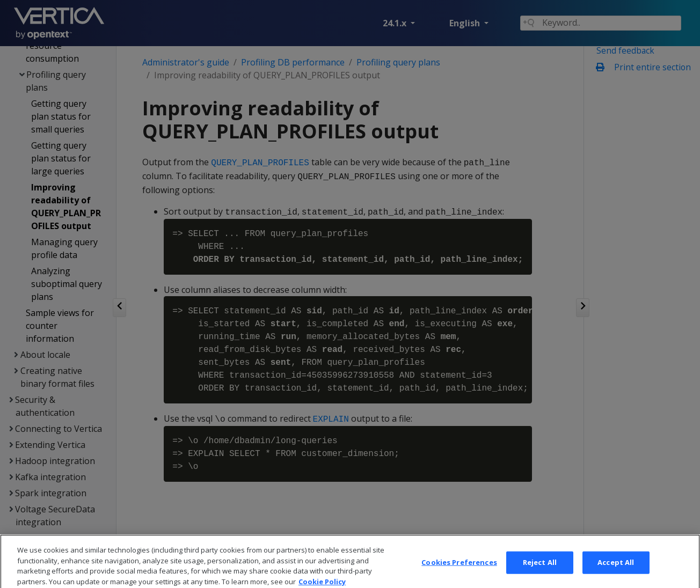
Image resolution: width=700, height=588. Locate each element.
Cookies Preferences (459, 571)
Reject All (540, 571)
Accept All (616, 571)
